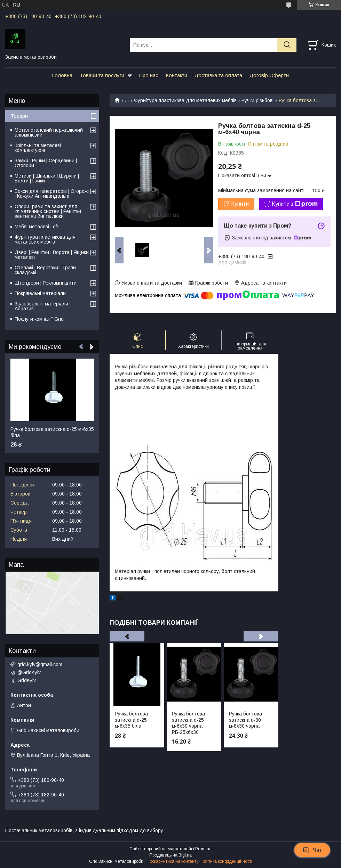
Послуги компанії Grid (39, 319)
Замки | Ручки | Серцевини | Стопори (46, 163)
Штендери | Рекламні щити (46, 283)
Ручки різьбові (257, 100)
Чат (312, 850)
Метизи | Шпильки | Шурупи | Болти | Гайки (47, 178)
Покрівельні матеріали (40, 293)
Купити (240, 204)
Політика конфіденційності (226, 861)
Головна (62, 75)
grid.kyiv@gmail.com (40, 664)
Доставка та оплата (218, 75)
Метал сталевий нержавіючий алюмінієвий (49, 132)
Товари (19, 116)
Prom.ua (203, 849)
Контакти (176, 75)
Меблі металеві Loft (36, 227)
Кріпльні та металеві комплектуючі (38, 148)
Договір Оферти (269, 75)
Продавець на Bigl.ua (170, 855)
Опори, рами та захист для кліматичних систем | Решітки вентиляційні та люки (48, 211)
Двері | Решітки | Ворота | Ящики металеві (52, 255)
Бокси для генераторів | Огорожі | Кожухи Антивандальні (52, 194)
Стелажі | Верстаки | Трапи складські (45, 270)
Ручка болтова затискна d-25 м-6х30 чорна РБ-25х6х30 (188, 723)
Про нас (149, 75)
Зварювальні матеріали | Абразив (43, 306)
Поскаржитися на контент (171, 861)
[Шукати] (287, 45)
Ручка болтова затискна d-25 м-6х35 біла (131, 720)
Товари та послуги (102, 75)
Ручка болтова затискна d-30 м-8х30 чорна (245, 720)
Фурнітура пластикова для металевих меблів (185, 100)
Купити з (295, 204)
